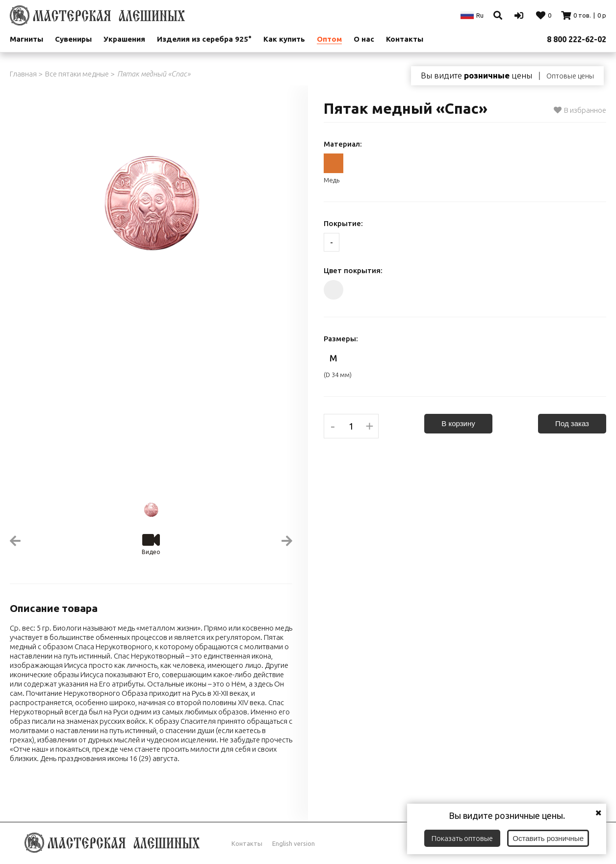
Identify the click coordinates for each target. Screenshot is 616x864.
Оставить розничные (548, 838)
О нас (364, 39)
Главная (23, 74)
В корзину (458, 423)
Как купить (284, 39)
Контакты (405, 39)
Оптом (329, 39)
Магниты (26, 39)
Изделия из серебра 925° (204, 39)
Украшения (124, 39)
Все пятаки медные (77, 74)
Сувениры (73, 39)
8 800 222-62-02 (577, 39)
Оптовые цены (570, 76)
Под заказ (572, 423)
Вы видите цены (476, 76)
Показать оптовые (462, 838)
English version (294, 843)
